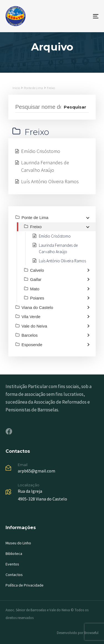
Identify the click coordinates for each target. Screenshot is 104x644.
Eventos (12, 564)
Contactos (14, 575)
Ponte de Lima (33, 88)
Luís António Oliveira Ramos (50, 181)
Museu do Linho (18, 543)
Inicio (16, 88)
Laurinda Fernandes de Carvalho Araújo (45, 166)
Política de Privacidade (25, 585)
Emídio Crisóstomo (41, 151)
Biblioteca (14, 554)
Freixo (51, 88)
